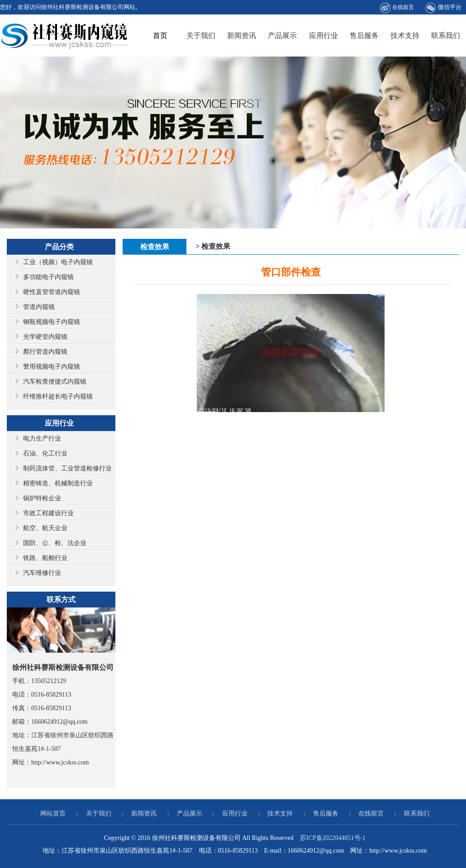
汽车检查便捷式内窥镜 (55, 382)
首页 (160, 36)
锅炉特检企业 (42, 498)
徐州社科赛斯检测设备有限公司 (65, 36)
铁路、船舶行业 (45, 558)
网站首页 (53, 813)
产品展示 (282, 36)
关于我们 (201, 36)
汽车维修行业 (42, 573)
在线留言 (397, 8)
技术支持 (405, 36)
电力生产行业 (42, 439)
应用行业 (323, 36)
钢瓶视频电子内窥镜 (52, 322)
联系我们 (446, 36)
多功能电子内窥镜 (48, 277)
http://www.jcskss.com (60, 762)
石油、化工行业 (45, 453)
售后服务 (364, 36)
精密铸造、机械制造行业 (58, 483)
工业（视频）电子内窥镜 (58, 262)
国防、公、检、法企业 (55, 543)
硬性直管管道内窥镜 (52, 292)
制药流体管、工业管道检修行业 (67, 468)
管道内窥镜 (39, 307)
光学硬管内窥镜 (45, 337)
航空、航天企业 (45, 528)
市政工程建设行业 (48, 513)
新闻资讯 (242, 36)
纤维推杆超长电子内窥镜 (58, 396)
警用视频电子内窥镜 (52, 367)
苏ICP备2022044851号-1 (333, 838)
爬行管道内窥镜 (45, 352)
